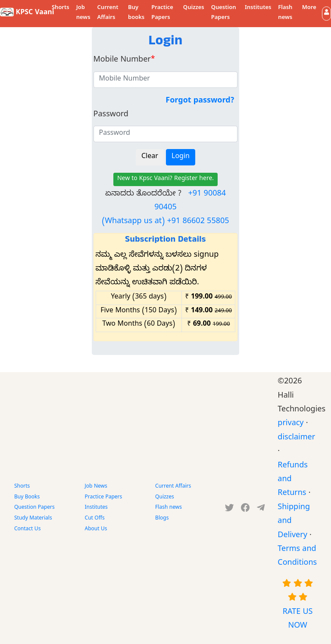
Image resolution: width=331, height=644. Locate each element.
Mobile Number (124, 61)
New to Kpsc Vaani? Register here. (165, 179)
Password (111, 115)
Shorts (61, 8)
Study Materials (33, 519)
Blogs (162, 519)
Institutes (258, 8)
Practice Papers (162, 13)
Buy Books (27, 498)
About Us (96, 529)
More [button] (309, 8)
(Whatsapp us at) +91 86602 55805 (165, 222)
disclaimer (296, 438)
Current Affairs (108, 13)
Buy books (136, 13)
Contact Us (27, 529)
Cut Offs (95, 519)
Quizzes (194, 8)
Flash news (285, 13)
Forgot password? (200, 101)
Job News (96, 487)
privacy (290, 424)
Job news (83, 13)
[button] (326, 14)
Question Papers (224, 13)
